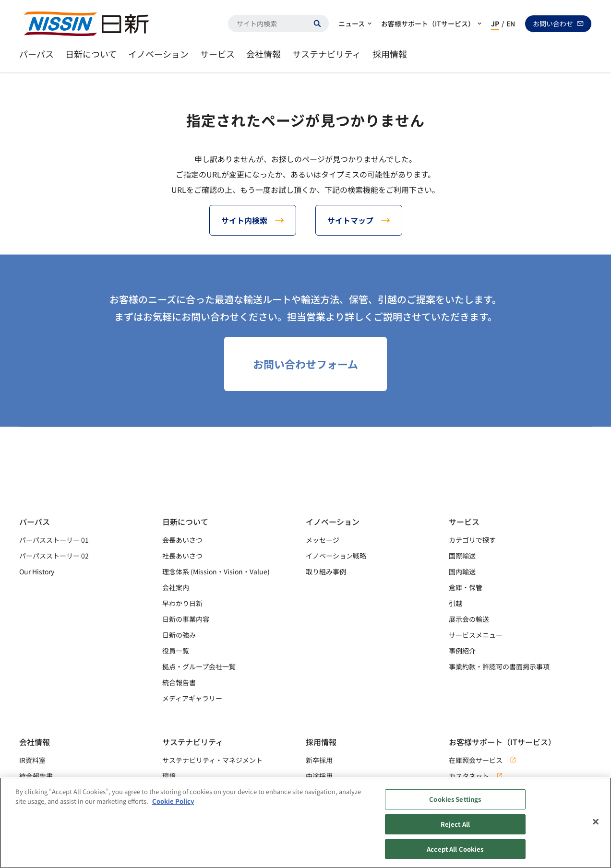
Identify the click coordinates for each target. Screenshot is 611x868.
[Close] (596, 827)
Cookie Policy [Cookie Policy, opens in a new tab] (173, 806)
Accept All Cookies (455, 854)
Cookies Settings (455, 804)
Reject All (455, 829)
